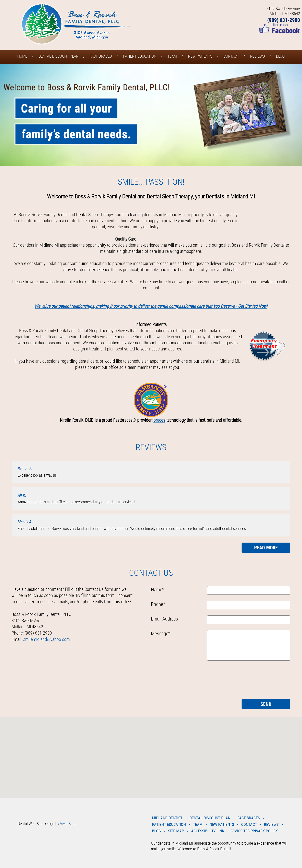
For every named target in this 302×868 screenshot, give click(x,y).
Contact (231, 56)
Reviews (257, 56)
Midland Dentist (167, 818)
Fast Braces (101, 56)
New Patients (200, 56)
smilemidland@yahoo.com (47, 639)
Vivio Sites (68, 824)
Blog (280, 56)
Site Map (176, 831)
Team (172, 56)
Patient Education (140, 56)
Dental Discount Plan (59, 56)
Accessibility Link (208, 831)
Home (22, 56)
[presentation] (168, 681)
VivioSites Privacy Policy (255, 831)
